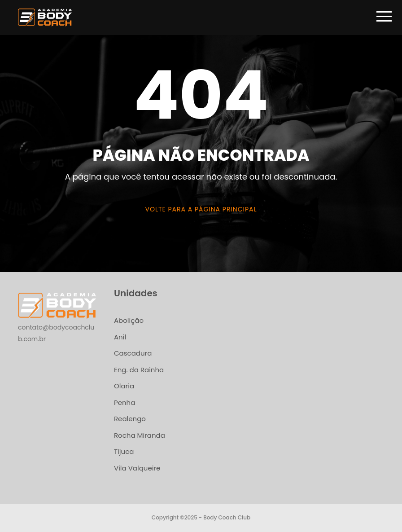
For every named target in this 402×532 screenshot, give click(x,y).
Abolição (129, 320)
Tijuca (124, 451)
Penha (125, 402)
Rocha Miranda (140, 435)
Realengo (130, 419)
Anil (120, 337)
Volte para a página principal (201, 209)
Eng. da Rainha (139, 370)
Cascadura (133, 353)
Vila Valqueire (137, 468)
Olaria (124, 386)
